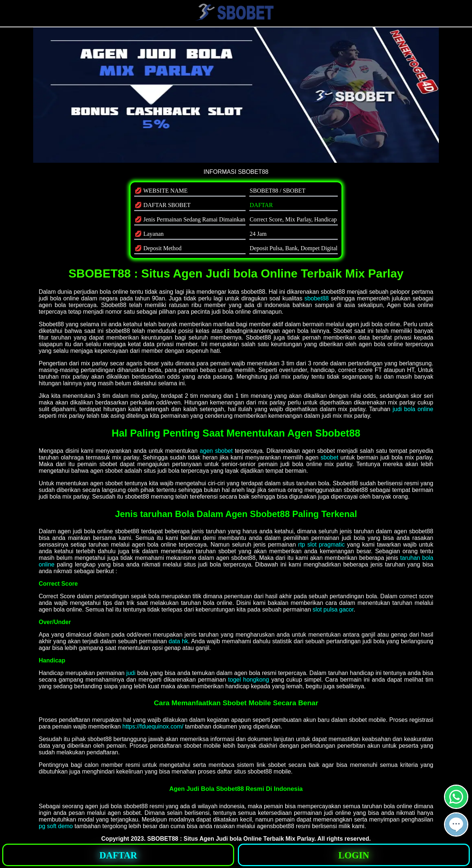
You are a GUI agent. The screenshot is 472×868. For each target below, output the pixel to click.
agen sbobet (216, 451)
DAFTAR (261, 205)
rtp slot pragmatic (322, 545)
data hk (178, 641)
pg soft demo (56, 826)
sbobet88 (317, 298)
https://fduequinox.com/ (153, 726)
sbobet (329, 457)
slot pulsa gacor (333, 609)
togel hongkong (249, 680)
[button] (456, 824)
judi (131, 673)
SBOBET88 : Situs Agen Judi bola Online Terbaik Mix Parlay (231, 839)
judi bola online (413, 409)
